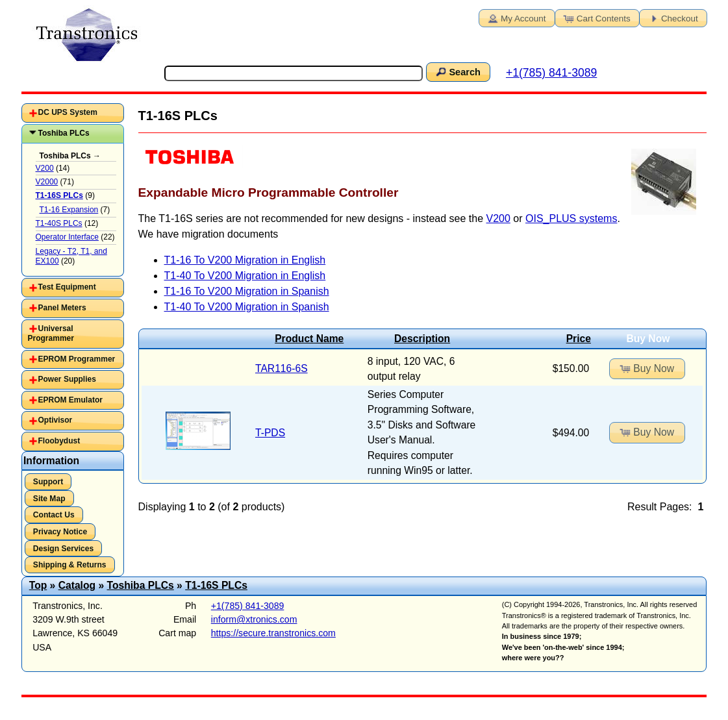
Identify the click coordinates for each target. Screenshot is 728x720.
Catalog (77, 585)
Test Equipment (67, 287)
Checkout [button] (672, 18)
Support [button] (48, 482)
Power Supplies (67, 379)
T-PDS (270, 433)
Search (457, 71)
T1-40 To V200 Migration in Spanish (247, 307)
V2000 (47, 182)
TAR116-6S (282, 368)
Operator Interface (67, 237)
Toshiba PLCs (64, 133)
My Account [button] (516, 18)
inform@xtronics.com (254, 619)
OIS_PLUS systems (571, 218)
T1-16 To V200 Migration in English (245, 260)
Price (579, 339)
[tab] (73, 113)
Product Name (309, 339)
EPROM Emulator (70, 400)
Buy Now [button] (646, 368)
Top (38, 585)
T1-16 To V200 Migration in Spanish (247, 291)
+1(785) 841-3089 (551, 73)
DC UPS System (68, 112)
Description (422, 339)
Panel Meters (62, 308)
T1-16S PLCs (216, 585)
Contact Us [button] (54, 515)
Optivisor (56, 420)
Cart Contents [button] (596, 18)
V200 (498, 218)
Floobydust (59, 441)
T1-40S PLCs (59, 223)
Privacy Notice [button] (60, 532)
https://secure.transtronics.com (273, 633)
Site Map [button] (49, 499)
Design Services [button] (63, 549)
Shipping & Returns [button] (70, 565)
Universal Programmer (51, 334)
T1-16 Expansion (69, 210)
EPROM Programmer (77, 359)
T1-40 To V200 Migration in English (245, 276)
